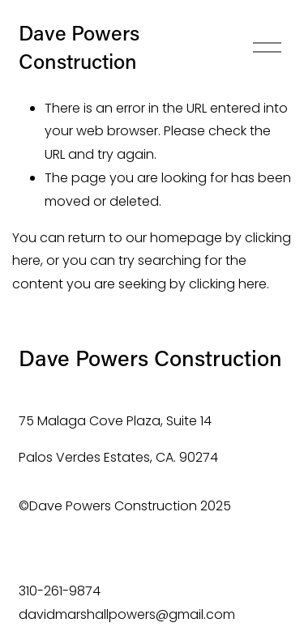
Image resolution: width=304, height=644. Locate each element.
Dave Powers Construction (79, 47)
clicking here (228, 284)
